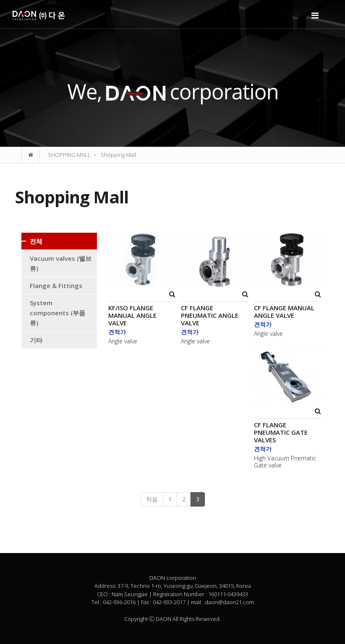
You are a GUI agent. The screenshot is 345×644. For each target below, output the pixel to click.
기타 (36, 340)
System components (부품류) (57, 313)
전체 (36, 241)
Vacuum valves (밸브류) (61, 263)
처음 (152, 499)
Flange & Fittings (56, 286)
